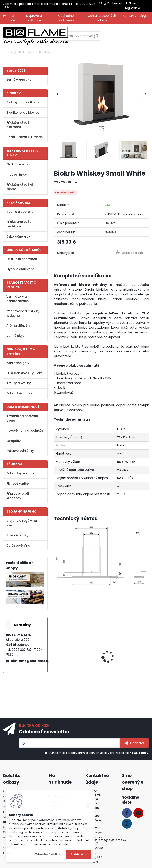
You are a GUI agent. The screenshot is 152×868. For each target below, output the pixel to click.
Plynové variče (17, 483)
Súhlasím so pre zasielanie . (99, 753)
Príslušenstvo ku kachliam (19, 224)
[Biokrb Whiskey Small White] (101, 94)
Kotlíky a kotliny (19, 383)
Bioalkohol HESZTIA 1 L (73, 659)
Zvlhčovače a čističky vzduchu (23, 313)
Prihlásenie (115, 3)
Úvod (9, 52)
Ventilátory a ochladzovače (17, 299)
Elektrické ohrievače (22, 259)
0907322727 (88, 4)
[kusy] (64, 684)
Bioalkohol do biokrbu (23, 112)
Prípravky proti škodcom (18, 496)
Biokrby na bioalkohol (23, 102)
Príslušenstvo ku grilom (24, 373)
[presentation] (58, 94)
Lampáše (13, 441)
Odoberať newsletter (44, 732)
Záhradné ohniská (20, 393)
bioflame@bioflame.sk (57, 4)
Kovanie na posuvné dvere (22, 418)
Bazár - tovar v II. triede (24, 137)
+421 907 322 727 (97, 833)
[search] (96, 38)
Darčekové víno (18, 545)
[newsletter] (134, 743)
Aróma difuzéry (18, 326)
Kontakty (130, 16)
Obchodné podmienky (66, 18)
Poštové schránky (20, 451)
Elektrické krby (17, 164)
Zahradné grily (18, 363)
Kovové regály (17, 535)
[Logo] (36, 36)
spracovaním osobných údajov (88, 753)
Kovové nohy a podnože (25, 431)
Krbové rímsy (17, 174)
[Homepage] (4, 16)
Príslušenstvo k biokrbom (18, 125)
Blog (143, 16)
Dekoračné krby (18, 236)
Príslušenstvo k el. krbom (20, 187)
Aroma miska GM (118, 659)
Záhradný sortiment (22, 473)
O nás (13, 18)
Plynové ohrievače (20, 269)
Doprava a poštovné (34, 18)
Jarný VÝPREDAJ (19, 80)
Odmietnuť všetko (47, 854)
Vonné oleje (15, 336)
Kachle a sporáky (20, 212)
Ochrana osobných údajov (102, 18)
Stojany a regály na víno (22, 523)
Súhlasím (79, 854)
